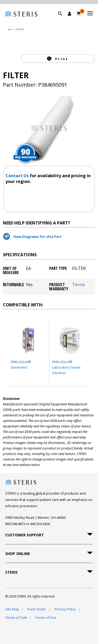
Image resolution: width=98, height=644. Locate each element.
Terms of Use (46, 617)
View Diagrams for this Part (38, 237)
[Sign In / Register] (70, 14)
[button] (63, 20)
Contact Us (18, 176)
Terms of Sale (16, 617)
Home (20, 29)
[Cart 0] (79, 13)
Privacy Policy (65, 609)
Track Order (37, 609)
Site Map (12, 609)
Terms (79, 285)
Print (61, 59)
